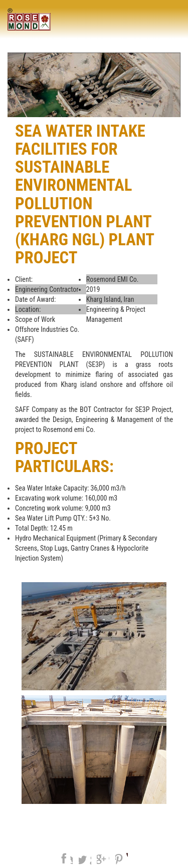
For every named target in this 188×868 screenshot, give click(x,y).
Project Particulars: (64, 458)
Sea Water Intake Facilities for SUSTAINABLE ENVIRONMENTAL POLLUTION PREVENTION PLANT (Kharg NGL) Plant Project (84, 194)
